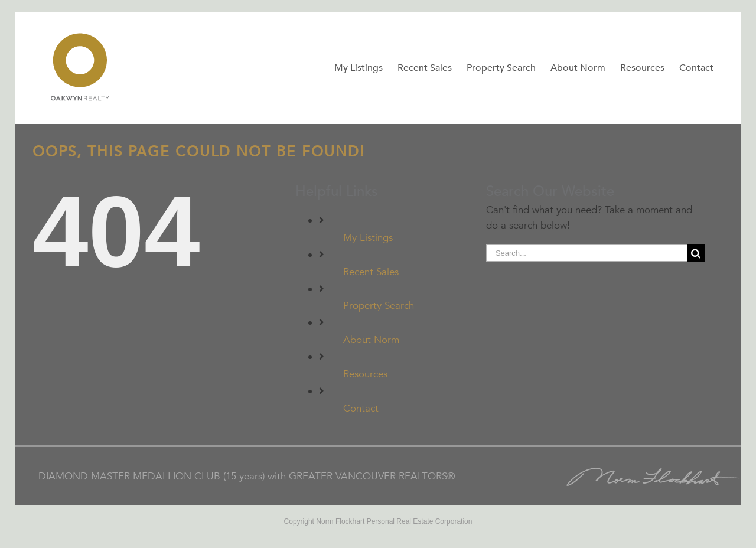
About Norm (371, 340)
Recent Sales (371, 272)
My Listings (368, 238)
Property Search (379, 306)
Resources (365, 374)
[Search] (696, 253)
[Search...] (587, 253)
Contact (361, 408)
